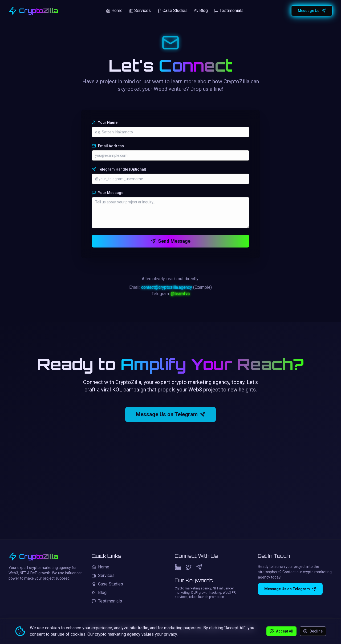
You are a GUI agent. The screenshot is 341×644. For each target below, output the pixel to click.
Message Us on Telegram (170, 417)
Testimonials (229, 10)
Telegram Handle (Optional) (119, 170)
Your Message (107, 193)
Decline (313, 631)
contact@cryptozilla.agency (167, 289)
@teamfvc (180, 295)
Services (140, 10)
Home (114, 10)
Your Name (105, 123)
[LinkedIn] (178, 567)
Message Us (312, 10)
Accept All (281, 631)
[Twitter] (189, 567)
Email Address (108, 147)
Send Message (170, 242)
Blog (201, 10)
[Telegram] (199, 567)
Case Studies (172, 10)
